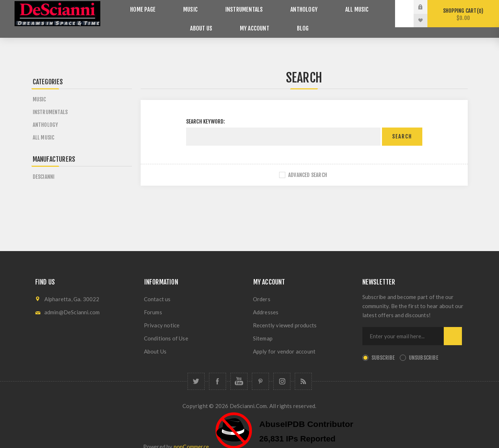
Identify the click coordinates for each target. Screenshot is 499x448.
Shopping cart (463, 14)
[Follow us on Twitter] (196, 371)
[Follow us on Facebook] (218, 371)
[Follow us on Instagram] (282, 371)
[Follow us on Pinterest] (260, 371)
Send (453, 326)
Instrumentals (222, 7)
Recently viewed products (285, 315)
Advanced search (308, 164)
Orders (262, 288)
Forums (153, 302)
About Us (363, 7)
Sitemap (263, 328)
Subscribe (383, 347)
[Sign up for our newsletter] (403, 326)
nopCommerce (191, 436)
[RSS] (303, 371)
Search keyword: (206, 111)
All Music (320, 7)
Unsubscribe (424, 347)
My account (234, 21)
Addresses (266, 302)
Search (402, 126)
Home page (137, 7)
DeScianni (44, 166)
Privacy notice (162, 315)
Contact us (157, 288)
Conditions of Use (166, 328)
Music (176, 7)
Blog (275, 21)
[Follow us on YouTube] (239, 371)
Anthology (275, 7)
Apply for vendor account (284, 341)
